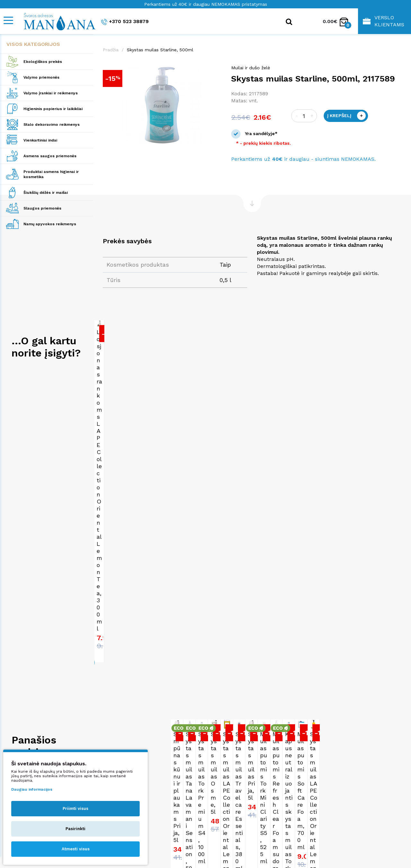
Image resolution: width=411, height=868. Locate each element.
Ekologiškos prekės (43, 62)
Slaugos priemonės (42, 208)
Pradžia (111, 50)
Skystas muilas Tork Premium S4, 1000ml (334, 632)
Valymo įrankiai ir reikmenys (51, 93)
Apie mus (307, 794)
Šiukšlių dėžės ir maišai (46, 193)
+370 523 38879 (125, 22)
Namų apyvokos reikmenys (50, 224)
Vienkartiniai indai (40, 140)
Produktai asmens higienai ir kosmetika (51, 174)
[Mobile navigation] (8, 20)
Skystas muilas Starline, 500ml (160, 50)
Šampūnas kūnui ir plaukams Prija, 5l (131, 632)
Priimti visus (75, 808)
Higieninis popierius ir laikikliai (53, 109)
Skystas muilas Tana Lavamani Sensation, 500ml (243, 632)
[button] (216, 71)
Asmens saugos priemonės (50, 156)
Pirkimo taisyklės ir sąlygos (328, 800)
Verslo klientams (384, 21)
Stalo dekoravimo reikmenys (52, 125)
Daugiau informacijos (32, 789)
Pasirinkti (75, 829)
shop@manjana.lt (232, 807)
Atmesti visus (76, 849)
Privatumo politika (318, 807)
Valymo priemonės (41, 77)
